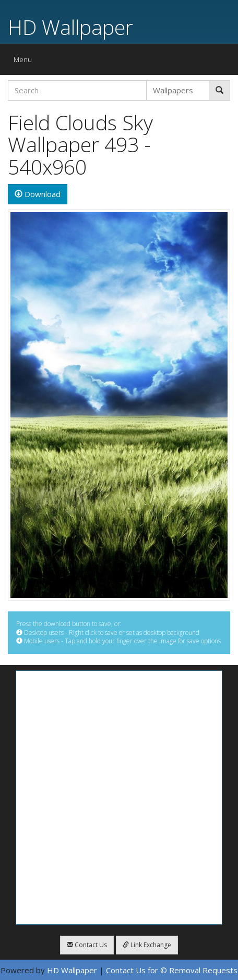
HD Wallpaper (70, 27)
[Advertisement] (119, 798)
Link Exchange (147, 945)
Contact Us (87, 945)
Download (38, 194)
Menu (25, 62)
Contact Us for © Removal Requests (172, 970)
